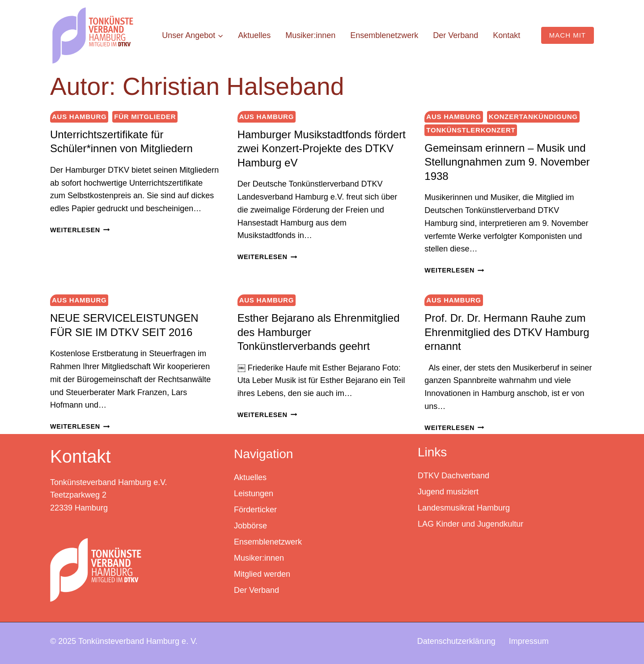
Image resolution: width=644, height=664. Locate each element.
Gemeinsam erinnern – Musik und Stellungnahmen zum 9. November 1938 (507, 162)
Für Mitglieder (145, 117)
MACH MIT (568, 35)
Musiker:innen (310, 35)
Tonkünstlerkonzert (471, 130)
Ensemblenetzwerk (384, 35)
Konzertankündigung (533, 117)
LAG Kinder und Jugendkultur (470, 524)
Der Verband (455, 35)
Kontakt (506, 35)
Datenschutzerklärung (456, 640)
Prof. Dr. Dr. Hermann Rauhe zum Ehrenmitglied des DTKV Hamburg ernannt (507, 332)
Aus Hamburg (79, 117)
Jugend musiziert (448, 491)
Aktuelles (254, 35)
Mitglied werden (262, 574)
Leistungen (254, 493)
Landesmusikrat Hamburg (464, 507)
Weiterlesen (80, 230)
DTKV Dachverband (453, 475)
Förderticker (255, 509)
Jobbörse (250, 525)
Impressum (529, 640)
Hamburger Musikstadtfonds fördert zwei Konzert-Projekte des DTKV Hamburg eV (322, 148)
